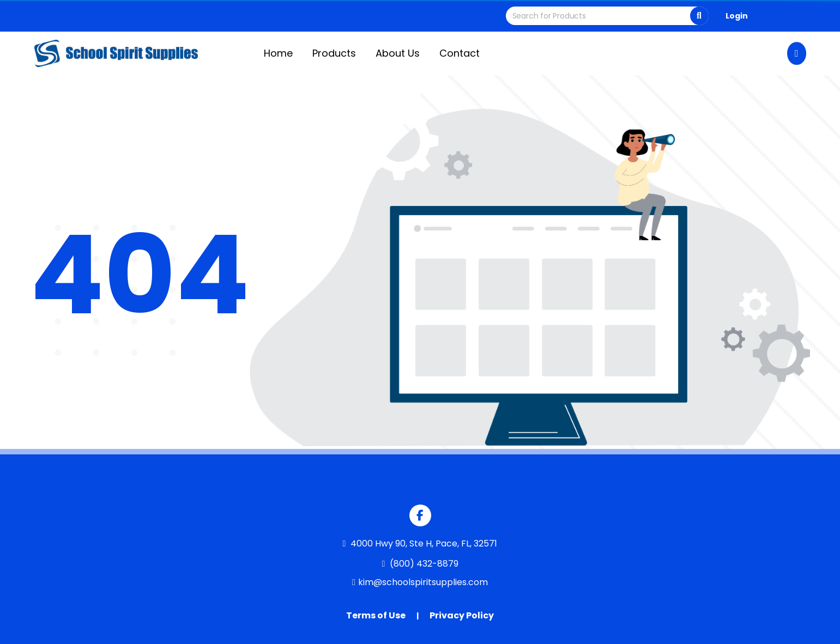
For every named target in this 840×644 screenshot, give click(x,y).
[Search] (699, 16)
